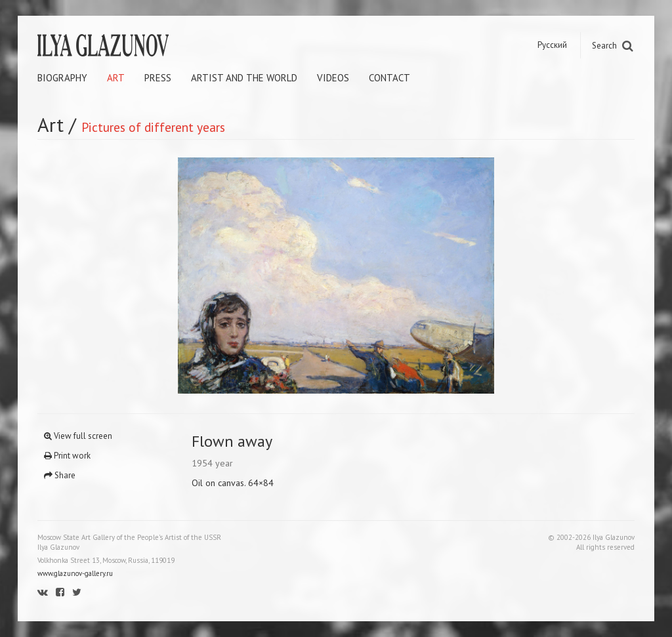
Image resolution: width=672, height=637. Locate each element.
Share (60, 475)
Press (158, 78)
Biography (62, 78)
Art (116, 78)
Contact (389, 78)
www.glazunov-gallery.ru (75, 573)
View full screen (78, 436)
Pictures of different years (153, 127)
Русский (552, 45)
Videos (333, 78)
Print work (67, 456)
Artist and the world (244, 78)
